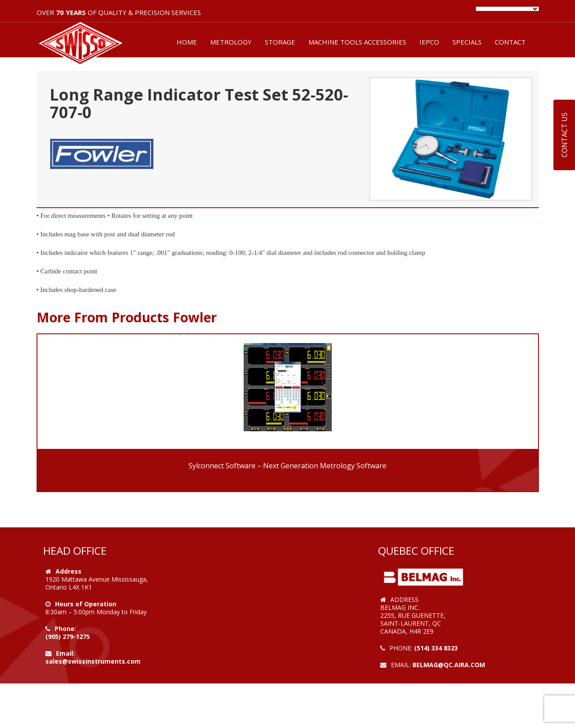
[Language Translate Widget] (507, 9)
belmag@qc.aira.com (449, 665)
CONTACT (510, 42)
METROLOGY (231, 42)
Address (69, 571)
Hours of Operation (86, 604)
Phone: (65, 629)
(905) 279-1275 (68, 637)
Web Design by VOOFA (415, 673)
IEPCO (429, 42)
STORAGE (280, 42)
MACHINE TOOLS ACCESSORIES (357, 42)
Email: (65, 653)
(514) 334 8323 (436, 648)
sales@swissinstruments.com (93, 661)
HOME (187, 42)
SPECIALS (467, 42)
